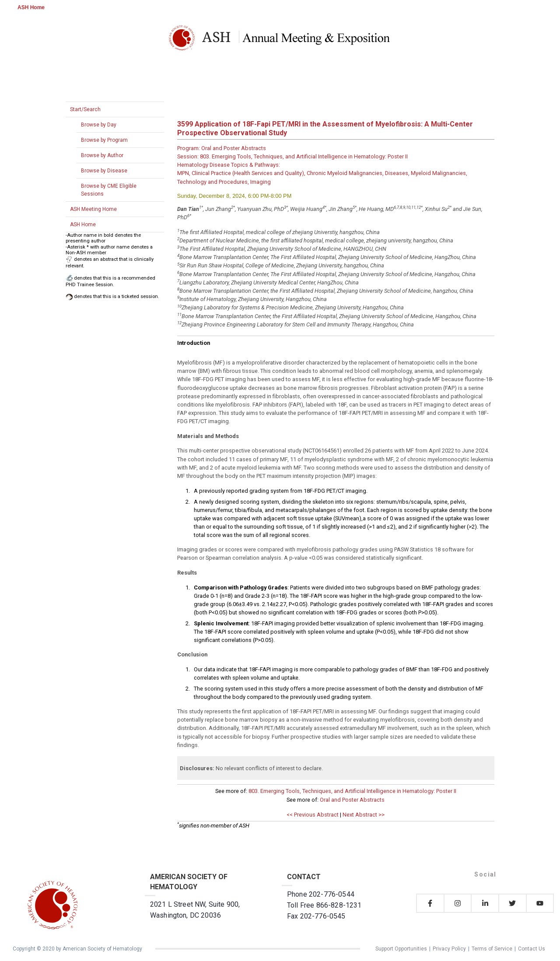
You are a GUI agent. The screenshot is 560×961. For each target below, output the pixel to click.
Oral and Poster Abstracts (352, 800)
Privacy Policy (449, 949)
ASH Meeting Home (93, 209)
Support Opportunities (401, 949)
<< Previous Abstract (313, 815)
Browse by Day (99, 125)
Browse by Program (104, 140)
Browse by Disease (104, 171)
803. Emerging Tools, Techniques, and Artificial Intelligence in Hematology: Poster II (352, 791)
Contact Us (532, 949)
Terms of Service (492, 949)
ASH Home (31, 7)
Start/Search (85, 109)
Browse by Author (102, 155)
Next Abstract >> (364, 815)
